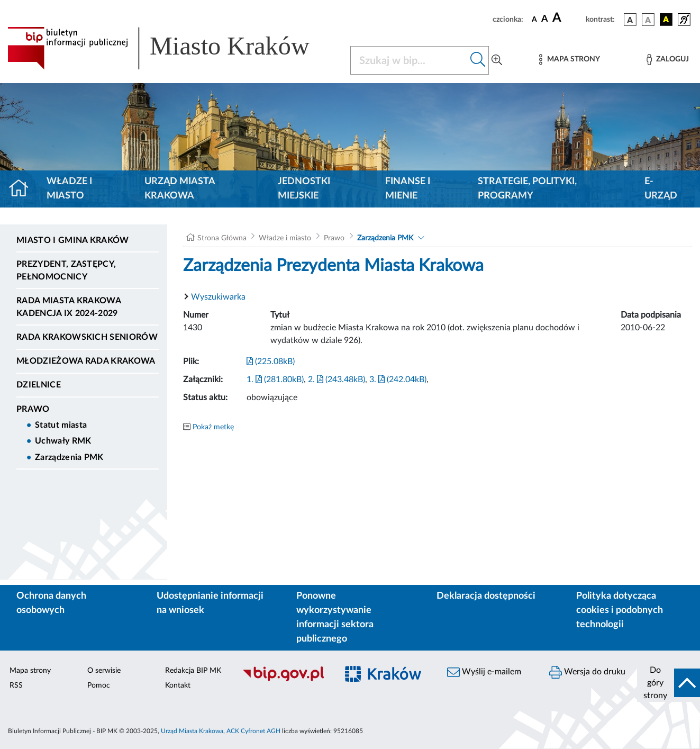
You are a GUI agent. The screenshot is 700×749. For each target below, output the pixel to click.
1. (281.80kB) (275, 380)
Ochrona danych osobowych (51, 603)
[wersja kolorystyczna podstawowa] (630, 20)
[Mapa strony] (569, 60)
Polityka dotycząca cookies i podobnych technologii (620, 610)
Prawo (33, 409)
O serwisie (104, 671)
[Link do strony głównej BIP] (172, 48)
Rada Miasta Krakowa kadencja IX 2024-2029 (69, 307)
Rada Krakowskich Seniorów (87, 337)
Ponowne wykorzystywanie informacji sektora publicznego (335, 617)
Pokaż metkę (213, 427)
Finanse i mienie (408, 189)
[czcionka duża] (567, 18)
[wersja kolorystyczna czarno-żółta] (666, 20)
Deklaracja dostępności (486, 596)
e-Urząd (661, 189)
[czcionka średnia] (545, 19)
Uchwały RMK (63, 441)
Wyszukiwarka (218, 297)
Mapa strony (30, 671)
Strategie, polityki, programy (527, 189)
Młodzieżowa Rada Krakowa (86, 361)
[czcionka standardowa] (534, 19)
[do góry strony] (669, 683)
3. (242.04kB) (398, 380)
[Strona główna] (23, 189)
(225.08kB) (271, 362)
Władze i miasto (69, 189)
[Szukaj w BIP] (409, 60)
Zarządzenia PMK (69, 457)
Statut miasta (61, 425)
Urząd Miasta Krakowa (180, 189)
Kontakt (178, 685)
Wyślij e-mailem (484, 672)
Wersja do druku (587, 672)
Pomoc (99, 685)
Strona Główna (222, 238)
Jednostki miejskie (304, 189)
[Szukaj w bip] (478, 60)
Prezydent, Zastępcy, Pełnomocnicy (66, 270)
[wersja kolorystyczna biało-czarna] (648, 20)
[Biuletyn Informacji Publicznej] (284, 680)
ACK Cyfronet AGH (253, 731)
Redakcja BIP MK (193, 671)
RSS (16, 685)
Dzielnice (39, 385)
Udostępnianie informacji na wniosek (210, 603)
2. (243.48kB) (337, 380)
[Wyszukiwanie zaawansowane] (497, 60)
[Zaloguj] (668, 60)
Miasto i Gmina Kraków (73, 240)
